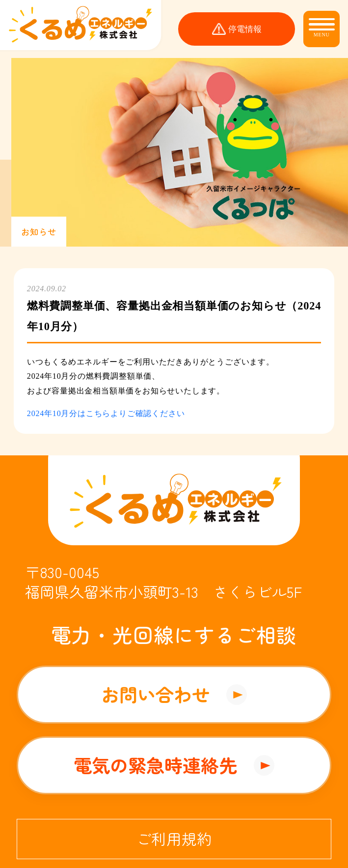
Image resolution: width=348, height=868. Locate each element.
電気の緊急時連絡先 (155, 765)
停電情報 (245, 29)
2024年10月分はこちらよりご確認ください (106, 413)
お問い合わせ (156, 694)
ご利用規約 (174, 839)
